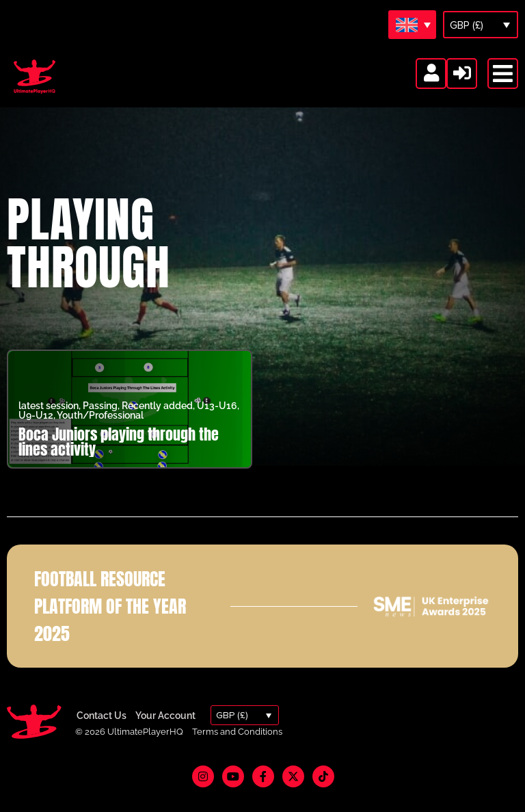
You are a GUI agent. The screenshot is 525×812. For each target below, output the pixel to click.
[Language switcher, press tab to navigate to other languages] (412, 25)
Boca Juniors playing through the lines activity (119, 459)
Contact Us (102, 733)
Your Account (165, 733)
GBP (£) (467, 25)
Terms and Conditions (237, 749)
